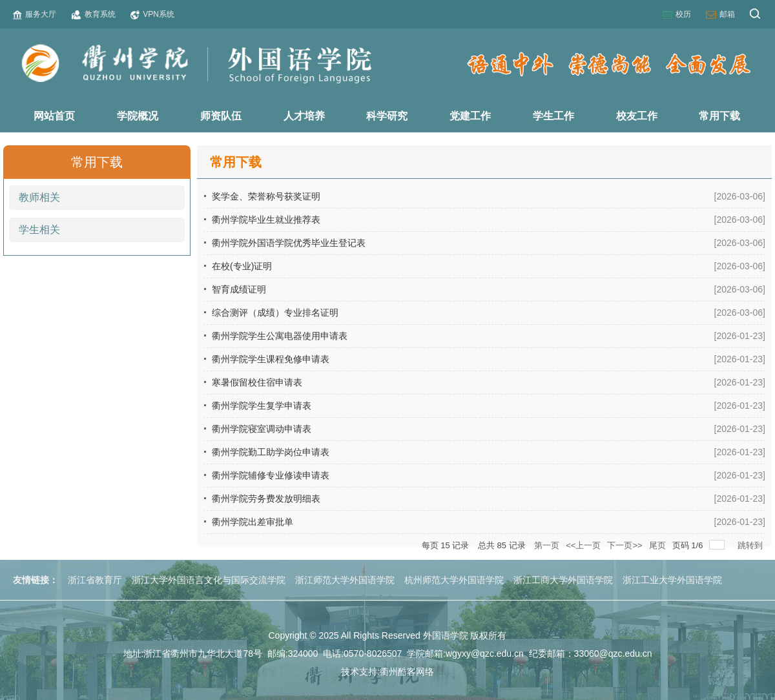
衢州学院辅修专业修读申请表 (271, 475)
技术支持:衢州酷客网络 (387, 672)
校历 (677, 15)
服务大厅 (35, 15)
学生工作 (553, 116)
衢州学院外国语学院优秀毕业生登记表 (289, 243)
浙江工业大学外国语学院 (672, 580)
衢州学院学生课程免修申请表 (271, 359)
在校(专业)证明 (242, 266)
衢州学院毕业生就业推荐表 (266, 220)
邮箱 (720, 15)
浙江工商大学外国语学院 (563, 580)
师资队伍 (221, 116)
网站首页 (54, 116)
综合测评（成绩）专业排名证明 (275, 313)
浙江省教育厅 (95, 580)
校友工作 (637, 116)
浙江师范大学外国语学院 (345, 580)
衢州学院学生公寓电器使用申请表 (280, 336)
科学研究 (387, 116)
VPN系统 (152, 15)
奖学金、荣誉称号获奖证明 (266, 196)
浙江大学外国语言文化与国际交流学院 (209, 580)
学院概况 (138, 116)
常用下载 (719, 116)
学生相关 (39, 230)
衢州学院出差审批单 (253, 522)
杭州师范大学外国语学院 (454, 580)
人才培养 (304, 116)
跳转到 (751, 545)
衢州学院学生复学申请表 (262, 406)
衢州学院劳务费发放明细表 (266, 499)
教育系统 (94, 15)
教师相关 (39, 197)
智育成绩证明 (239, 289)
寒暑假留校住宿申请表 (257, 382)
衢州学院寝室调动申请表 (262, 429)
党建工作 (470, 116)
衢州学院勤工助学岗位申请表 (271, 452)
